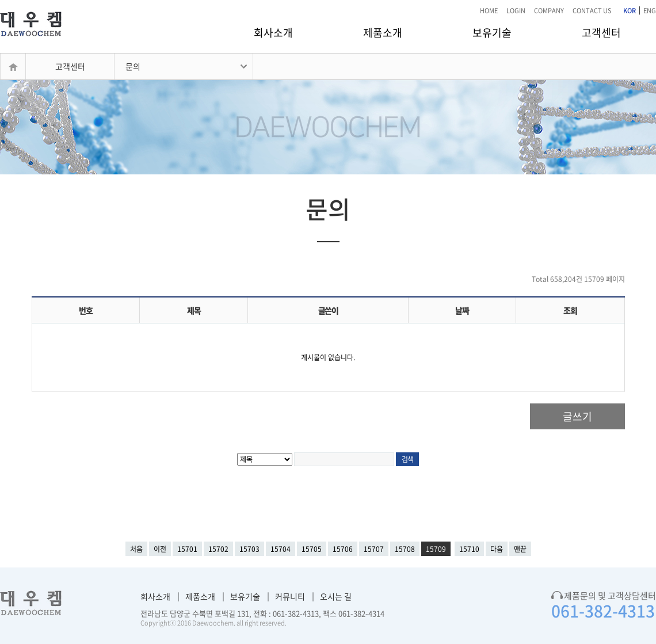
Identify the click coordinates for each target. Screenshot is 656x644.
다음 (497, 549)
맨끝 (520, 549)
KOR (630, 11)
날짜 (462, 310)
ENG (650, 11)
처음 (136, 549)
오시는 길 (336, 596)
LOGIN (516, 11)
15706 (343, 549)
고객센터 (601, 33)
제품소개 (383, 33)
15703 (249, 549)
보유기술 (492, 33)
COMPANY (549, 11)
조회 (570, 310)
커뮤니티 (290, 596)
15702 (218, 549)
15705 (312, 549)
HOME (489, 11)
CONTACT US (592, 11)
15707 (374, 549)
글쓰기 (577, 416)
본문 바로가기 (0, 0)
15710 (469, 549)
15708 (405, 549)
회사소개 (273, 33)
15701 (187, 549)
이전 (160, 549)
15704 (281, 549)
